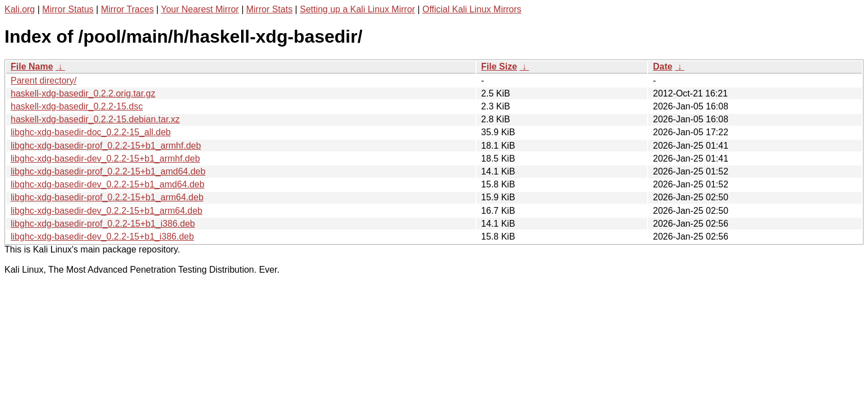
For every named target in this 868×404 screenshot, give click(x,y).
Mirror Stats (269, 9)
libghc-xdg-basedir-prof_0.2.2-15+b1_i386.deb (103, 224)
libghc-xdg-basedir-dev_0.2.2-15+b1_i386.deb (102, 237)
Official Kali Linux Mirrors (472, 9)
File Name (32, 66)
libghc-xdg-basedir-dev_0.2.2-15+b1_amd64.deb (108, 184)
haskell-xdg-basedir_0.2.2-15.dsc (77, 106)
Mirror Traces (127, 9)
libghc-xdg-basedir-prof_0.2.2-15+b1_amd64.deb (108, 171)
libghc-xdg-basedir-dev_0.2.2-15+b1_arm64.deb (107, 211)
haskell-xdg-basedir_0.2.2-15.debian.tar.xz (95, 119)
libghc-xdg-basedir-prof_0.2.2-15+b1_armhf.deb (106, 146)
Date (662, 66)
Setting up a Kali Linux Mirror (357, 9)
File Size (499, 66)
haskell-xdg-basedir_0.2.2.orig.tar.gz (83, 93)
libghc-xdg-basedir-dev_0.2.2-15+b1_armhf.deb (105, 159)
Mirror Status (68, 9)
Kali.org (20, 9)
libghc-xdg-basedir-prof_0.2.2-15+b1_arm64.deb (107, 197)
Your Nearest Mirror (200, 9)
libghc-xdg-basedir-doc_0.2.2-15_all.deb (91, 132)
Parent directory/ (43, 81)
